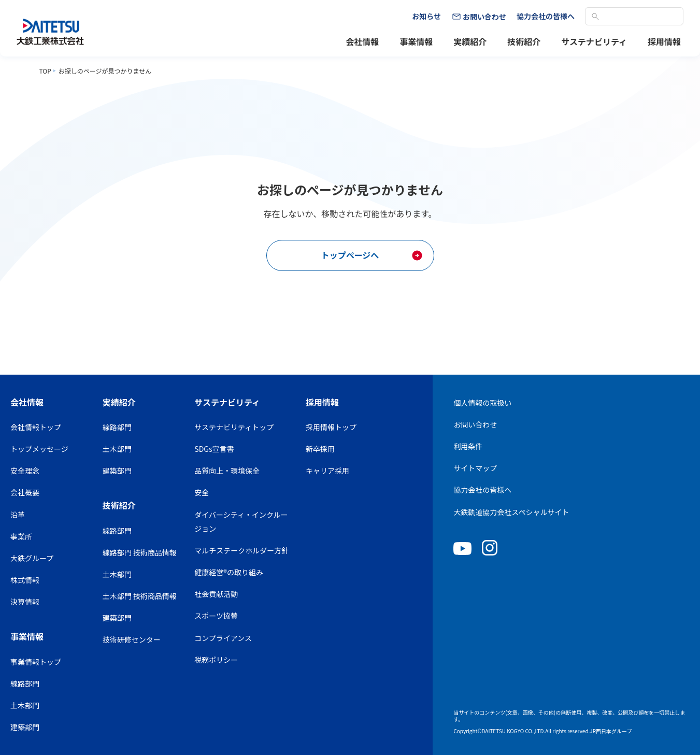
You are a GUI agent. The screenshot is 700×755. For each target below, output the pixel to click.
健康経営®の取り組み (229, 572)
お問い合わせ (475, 424)
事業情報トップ (36, 662)
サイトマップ (475, 468)
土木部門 (25, 705)
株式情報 (25, 580)
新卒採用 (320, 449)
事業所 (21, 536)
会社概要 (25, 492)
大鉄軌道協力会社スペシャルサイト (511, 512)
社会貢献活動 (216, 594)
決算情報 (25, 602)
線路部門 (25, 683)
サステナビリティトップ (234, 427)
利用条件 (468, 446)
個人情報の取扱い (482, 403)
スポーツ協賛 (216, 616)
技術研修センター (132, 639)
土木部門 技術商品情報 (140, 596)
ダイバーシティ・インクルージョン (241, 522)
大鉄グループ (32, 558)
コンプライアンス (223, 638)
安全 (202, 492)
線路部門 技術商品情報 (140, 552)
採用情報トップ (331, 427)
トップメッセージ (39, 449)
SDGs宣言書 (214, 449)
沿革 (18, 515)
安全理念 (25, 471)
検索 (595, 17)
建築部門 (25, 727)
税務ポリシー (216, 660)
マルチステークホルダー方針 (241, 550)
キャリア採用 (327, 471)
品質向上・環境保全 (227, 471)
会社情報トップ (36, 427)
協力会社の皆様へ (482, 490)
